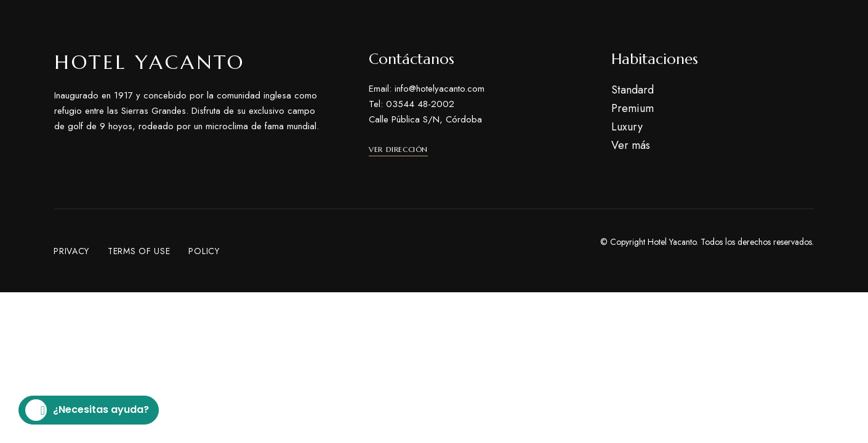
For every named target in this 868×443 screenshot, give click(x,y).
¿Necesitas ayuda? (87, 410)
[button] (398, 150)
